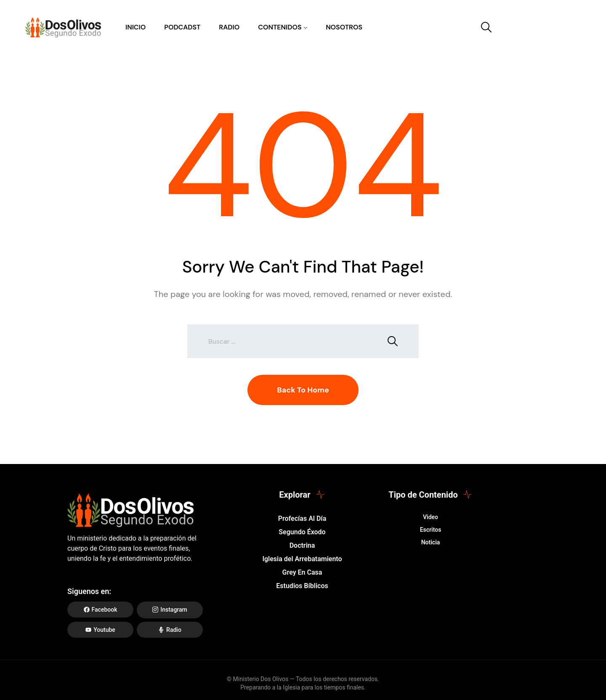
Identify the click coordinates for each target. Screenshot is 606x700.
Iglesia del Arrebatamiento (302, 559)
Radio (229, 27)
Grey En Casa (302, 572)
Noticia (431, 542)
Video (431, 517)
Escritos (431, 530)
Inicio (136, 27)
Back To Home (303, 390)
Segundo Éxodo (302, 532)
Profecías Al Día (302, 518)
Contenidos (280, 27)
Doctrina (302, 545)
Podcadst (182, 27)
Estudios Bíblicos (302, 586)
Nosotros (344, 27)
